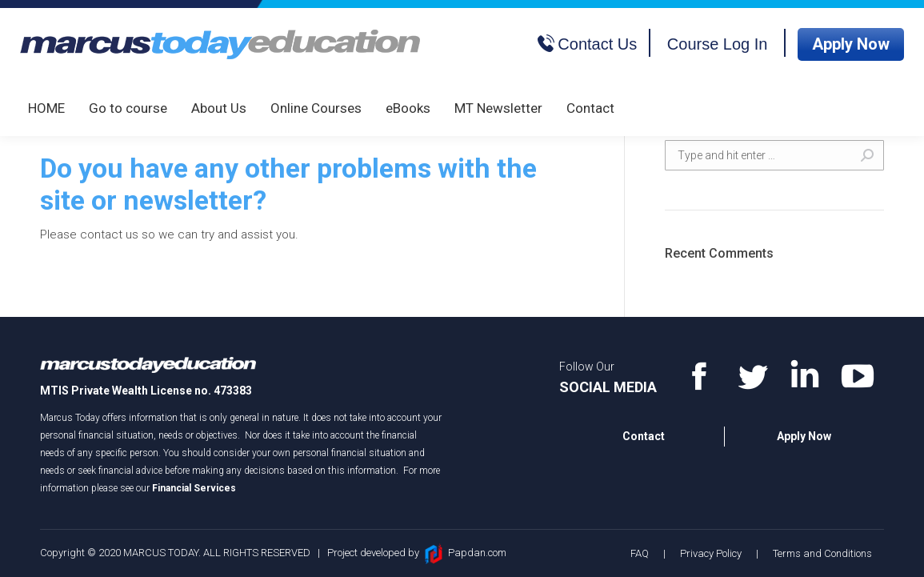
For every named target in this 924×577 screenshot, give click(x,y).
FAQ (640, 553)
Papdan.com (477, 553)
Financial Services (194, 488)
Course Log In (718, 44)
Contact (644, 436)
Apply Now (851, 44)
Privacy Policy (711, 553)
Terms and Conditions (822, 553)
